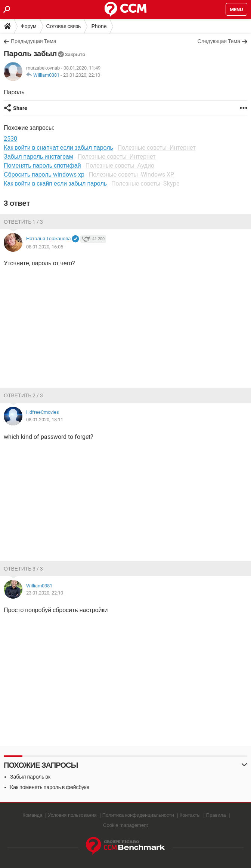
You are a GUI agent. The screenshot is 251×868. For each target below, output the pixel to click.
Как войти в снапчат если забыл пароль (58, 148)
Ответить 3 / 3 (23, 569)
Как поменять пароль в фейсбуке (50, 787)
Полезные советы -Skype (145, 184)
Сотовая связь (64, 26)
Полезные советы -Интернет (157, 148)
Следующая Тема (219, 41)
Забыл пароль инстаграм (38, 157)
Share (20, 108)
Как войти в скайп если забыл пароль (55, 184)
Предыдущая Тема (34, 41)
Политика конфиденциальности (138, 815)
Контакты (190, 815)
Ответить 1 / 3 (23, 222)
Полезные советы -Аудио (120, 166)
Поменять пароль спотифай (42, 166)
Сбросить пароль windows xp (44, 175)
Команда (32, 815)
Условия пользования (72, 815)
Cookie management (125, 825)
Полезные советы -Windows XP (131, 175)
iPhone (98, 26)
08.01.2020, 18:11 (45, 420)
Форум (29, 26)
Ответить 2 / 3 (23, 395)
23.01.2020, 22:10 (82, 75)
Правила (216, 815)
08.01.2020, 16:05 (45, 247)
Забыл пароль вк (30, 777)
